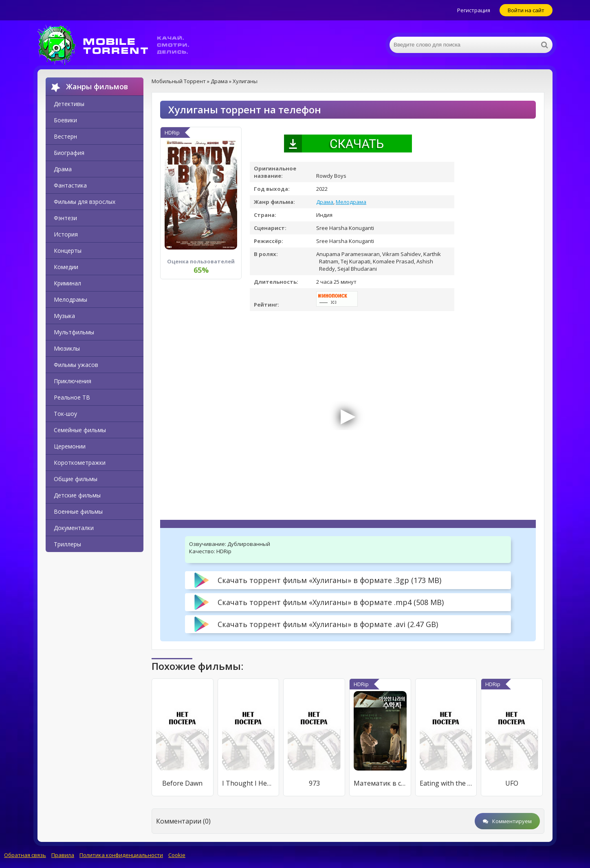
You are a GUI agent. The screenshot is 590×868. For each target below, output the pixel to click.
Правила (63, 855)
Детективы (69, 104)
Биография (69, 153)
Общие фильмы (76, 479)
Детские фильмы (77, 495)
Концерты (68, 251)
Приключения (73, 381)
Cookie (177, 855)
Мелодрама (351, 202)
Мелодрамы (70, 299)
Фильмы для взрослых (85, 202)
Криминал (67, 283)
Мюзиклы (67, 348)
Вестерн (65, 136)
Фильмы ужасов (76, 365)
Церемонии (70, 446)
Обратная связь (25, 855)
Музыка (64, 316)
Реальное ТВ (72, 397)
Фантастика (70, 185)
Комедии (66, 267)
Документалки (74, 528)
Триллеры (67, 544)
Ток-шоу (65, 414)
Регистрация (474, 10)
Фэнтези (65, 218)
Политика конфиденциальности (121, 855)
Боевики (65, 120)
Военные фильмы (78, 511)
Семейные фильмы (80, 430)
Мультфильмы (74, 332)
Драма (63, 169)
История (66, 234)
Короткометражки (80, 463)
